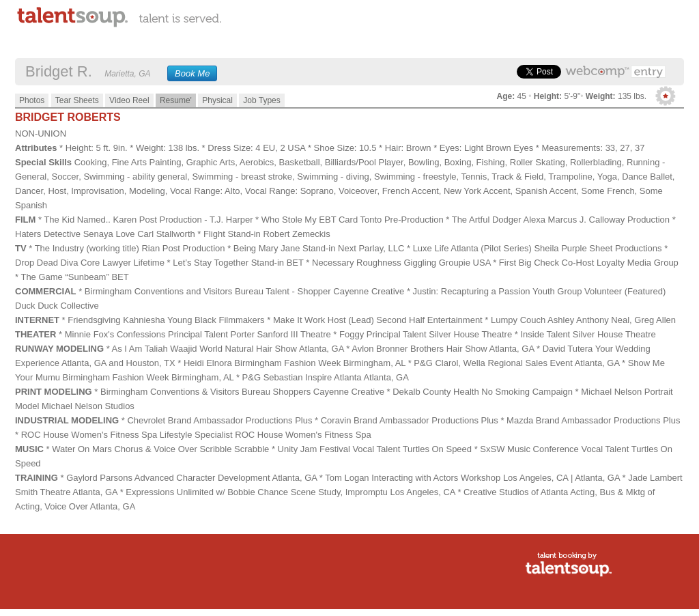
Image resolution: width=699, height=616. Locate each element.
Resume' (176, 100)
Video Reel (129, 100)
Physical (217, 100)
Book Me (192, 73)
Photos (32, 100)
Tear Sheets (77, 100)
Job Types (261, 100)
